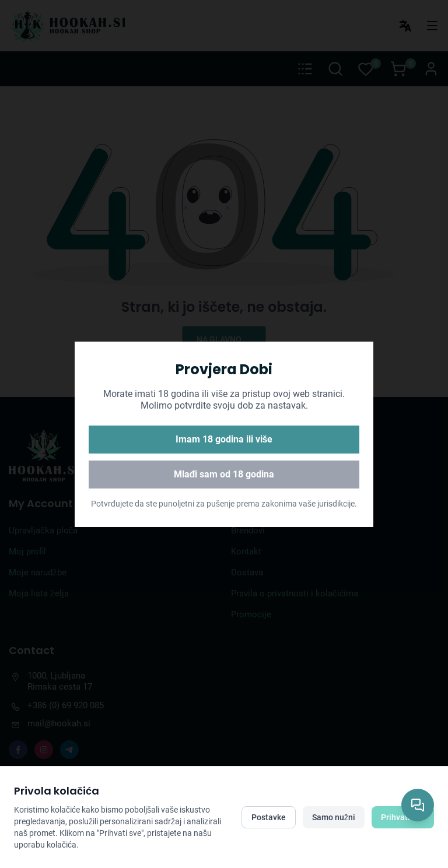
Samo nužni (334, 817)
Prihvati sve (403, 817)
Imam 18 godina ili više (224, 439)
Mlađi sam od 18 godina (224, 474)
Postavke (269, 817)
